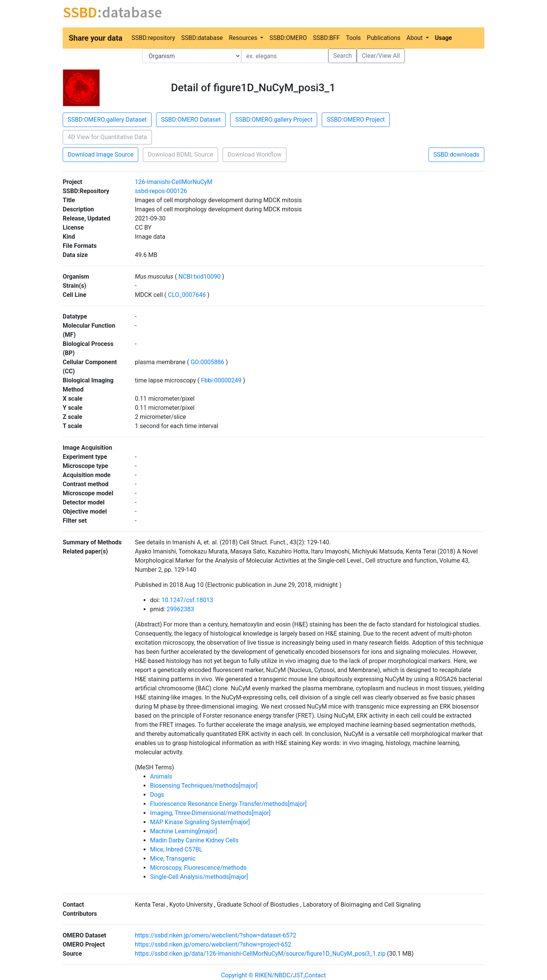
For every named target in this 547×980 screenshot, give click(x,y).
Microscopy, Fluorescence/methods (198, 868)
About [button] (415, 38)
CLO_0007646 (187, 295)
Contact (315, 975)
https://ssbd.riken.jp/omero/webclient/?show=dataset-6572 (216, 935)
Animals (161, 776)
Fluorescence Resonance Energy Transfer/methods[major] (228, 804)
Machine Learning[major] (183, 831)
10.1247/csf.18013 (187, 600)
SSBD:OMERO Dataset (191, 120)
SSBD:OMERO (288, 38)
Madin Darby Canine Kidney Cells (194, 840)
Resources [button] (244, 38)
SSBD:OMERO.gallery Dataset (107, 120)
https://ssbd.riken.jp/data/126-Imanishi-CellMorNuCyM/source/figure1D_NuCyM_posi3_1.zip (260, 954)
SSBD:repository (153, 38)
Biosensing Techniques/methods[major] (204, 786)
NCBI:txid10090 (200, 277)
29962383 (180, 609)
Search (342, 56)
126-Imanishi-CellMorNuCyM (174, 182)
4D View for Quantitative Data (107, 137)
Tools (353, 38)
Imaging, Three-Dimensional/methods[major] (210, 813)
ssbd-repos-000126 (161, 191)
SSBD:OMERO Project (356, 120)
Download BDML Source (180, 155)
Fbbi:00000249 (221, 380)
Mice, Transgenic (173, 859)
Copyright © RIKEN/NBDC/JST (262, 975)
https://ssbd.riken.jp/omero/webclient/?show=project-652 (213, 944)
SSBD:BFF (326, 38)
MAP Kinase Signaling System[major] (200, 822)
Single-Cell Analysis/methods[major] (199, 877)
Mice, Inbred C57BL (176, 849)
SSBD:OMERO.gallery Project (274, 120)
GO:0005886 (208, 362)
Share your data (96, 38)
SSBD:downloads (456, 155)
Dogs (157, 795)
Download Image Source (100, 155)
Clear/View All (381, 56)
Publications (384, 38)
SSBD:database (202, 38)
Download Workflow (255, 155)
